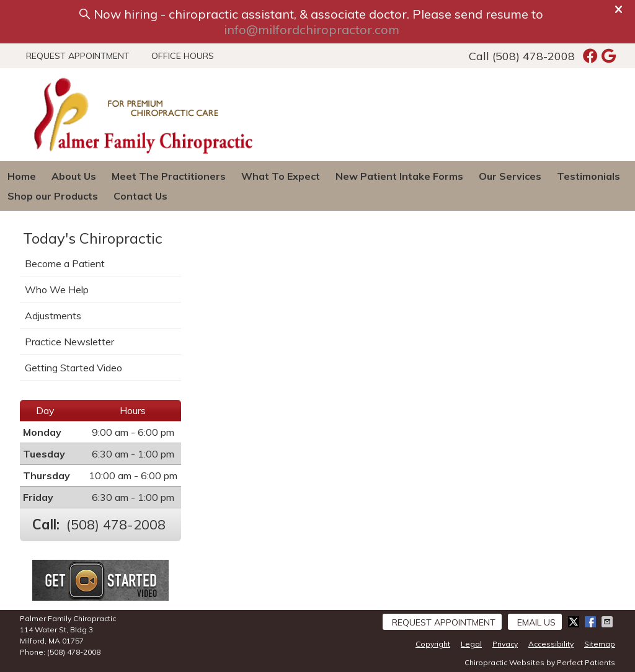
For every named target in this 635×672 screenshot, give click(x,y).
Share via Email (608, 622)
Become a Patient (65, 263)
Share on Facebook (592, 622)
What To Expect (281, 176)
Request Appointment (78, 56)
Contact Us (140, 196)
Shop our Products (53, 196)
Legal (471, 644)
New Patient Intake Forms (399, 176)
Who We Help (57, 290)
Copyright (433, 644)
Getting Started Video (73, 368)
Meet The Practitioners (169, 176)
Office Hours (183, 56)
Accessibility (551, 644)
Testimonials (588, 176)
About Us (74, 176)
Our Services (510, 176)
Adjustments (53, 316)
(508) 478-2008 (534, 56)
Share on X (575, 622)
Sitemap (600, 644)
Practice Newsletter (69, 342)
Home (22, 176)
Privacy (505, 644)
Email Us (536, 622)
